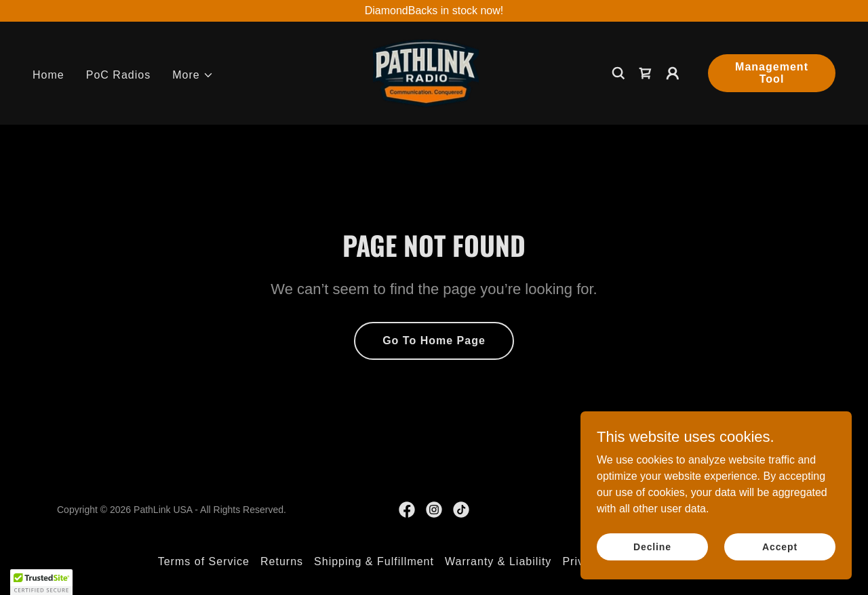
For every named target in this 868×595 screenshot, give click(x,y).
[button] (193, 75)
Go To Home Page (434, 341)
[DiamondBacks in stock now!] (434, 11)
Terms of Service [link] (204, 561)
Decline (652, 546)
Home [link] (48, 75)
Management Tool (772, 73)
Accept (780, 546)
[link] (426, 72)
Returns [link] (282, 561)
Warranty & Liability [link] (498, 561)
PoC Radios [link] (118, 75)
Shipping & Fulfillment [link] (374, 561)
